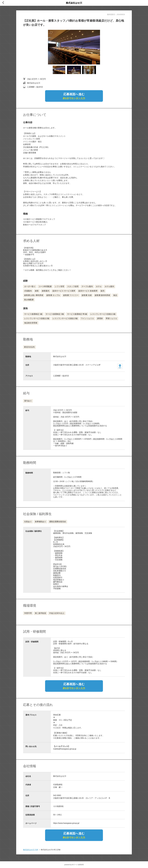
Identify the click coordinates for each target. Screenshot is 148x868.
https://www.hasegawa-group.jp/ (66, 823)
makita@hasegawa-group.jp (65, 749)
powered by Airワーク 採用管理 (74, 865)
